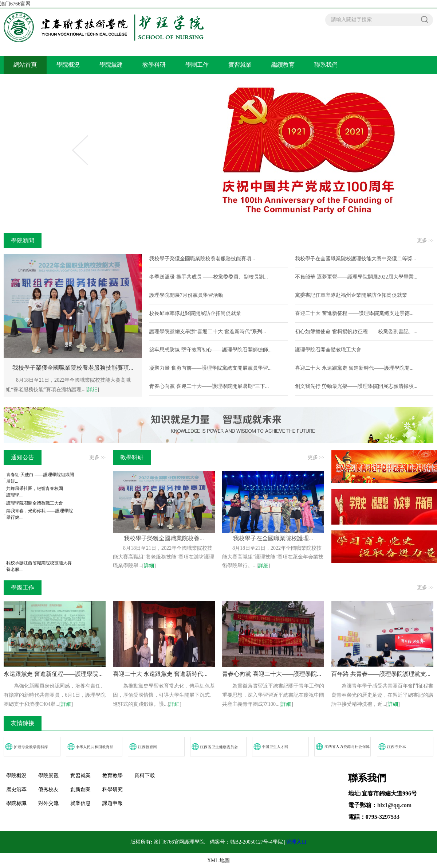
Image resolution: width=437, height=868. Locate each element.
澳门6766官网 (15, 4)
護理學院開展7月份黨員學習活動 (186, 295)
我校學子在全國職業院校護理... (273, 538)
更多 (425, 240)
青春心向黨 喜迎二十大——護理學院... (272, 674)
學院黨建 (111, 65)
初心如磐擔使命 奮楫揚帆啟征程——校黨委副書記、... (356, 332)
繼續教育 (283, 65)
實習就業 (240, 65)
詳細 (92, 390)
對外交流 (48, 803)
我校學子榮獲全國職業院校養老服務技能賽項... (202, 259)
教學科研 (154, 65)
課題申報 (113, 803)
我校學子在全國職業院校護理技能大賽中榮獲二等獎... (356, 259)
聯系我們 (326, 65)
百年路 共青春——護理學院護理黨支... (381, 674)
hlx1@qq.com (394, 805)
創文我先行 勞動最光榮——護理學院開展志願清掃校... (356, 386)
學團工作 (197, 65)
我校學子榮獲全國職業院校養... (164, 538)
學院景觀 (48, 776)
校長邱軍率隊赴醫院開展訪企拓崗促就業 (195, 313)
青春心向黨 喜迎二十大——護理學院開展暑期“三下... (209, 386)
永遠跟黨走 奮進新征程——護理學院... (53, 674)
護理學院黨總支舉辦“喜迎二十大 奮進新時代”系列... (208, 332)
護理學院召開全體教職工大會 (328, 350)
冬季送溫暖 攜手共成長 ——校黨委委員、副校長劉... (209, 277)
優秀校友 (48, 789)
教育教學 (113, 776)
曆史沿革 (16, 789)
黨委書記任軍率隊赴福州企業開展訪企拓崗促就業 (351, 295)
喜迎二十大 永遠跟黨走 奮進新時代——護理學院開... (354, 368)
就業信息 (80, 803)
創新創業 (80, 789)
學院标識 (16, 803)
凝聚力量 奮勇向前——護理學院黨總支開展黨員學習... (210, 368)
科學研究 (113, 789)
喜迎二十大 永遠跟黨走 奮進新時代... (160, 674)
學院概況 (68, 65)
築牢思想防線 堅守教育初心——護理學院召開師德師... (210, 350)
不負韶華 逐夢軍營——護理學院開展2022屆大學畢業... (356, 277)
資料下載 (145, 776)
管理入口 (296, 842)
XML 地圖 (219, 861)
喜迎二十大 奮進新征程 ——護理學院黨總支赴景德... (354, 313)
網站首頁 (25, 65)
